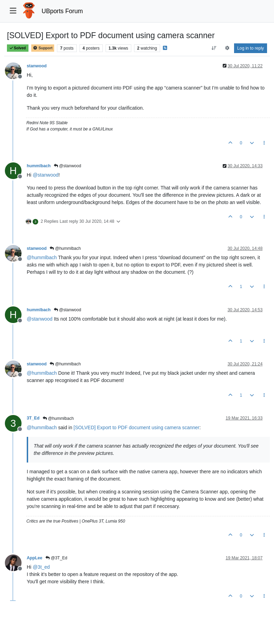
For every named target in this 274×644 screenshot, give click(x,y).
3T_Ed (33, 418)
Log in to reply (251, 48)
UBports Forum (62, 11)
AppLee (35, 558)
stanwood (37, 66)
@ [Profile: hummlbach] (42, 257)
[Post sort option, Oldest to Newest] (214, 48)
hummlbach (39, 166)
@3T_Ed (56, 558)
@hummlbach (65, 248)
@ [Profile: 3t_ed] (41, 567)
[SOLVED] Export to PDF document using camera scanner (136, 427)
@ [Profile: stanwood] (45, 175)
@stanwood (68, 166)
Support (43, 48)
